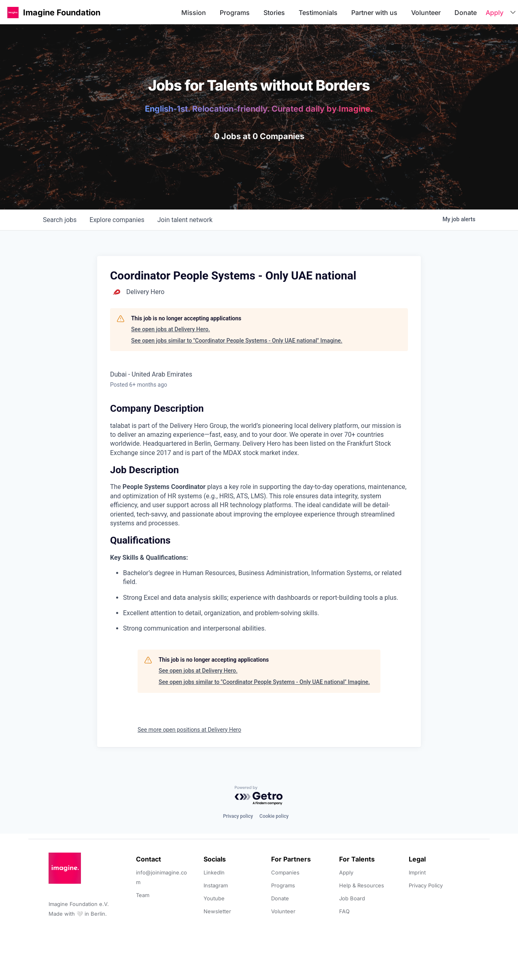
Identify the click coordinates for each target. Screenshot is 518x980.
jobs (60, 220)
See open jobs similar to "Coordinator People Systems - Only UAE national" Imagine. (237, 341)
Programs (235, 13)
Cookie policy (274, 816)
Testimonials (318, 13)
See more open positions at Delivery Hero (189, 730)
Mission (194, 13)
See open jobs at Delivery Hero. (171, 329)
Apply (495, 13)
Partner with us (374, 13)
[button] (13, 12)
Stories (274, 13)
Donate (466, 13)
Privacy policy (238, 816)
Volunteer (426, 13)
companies (117, 220)
